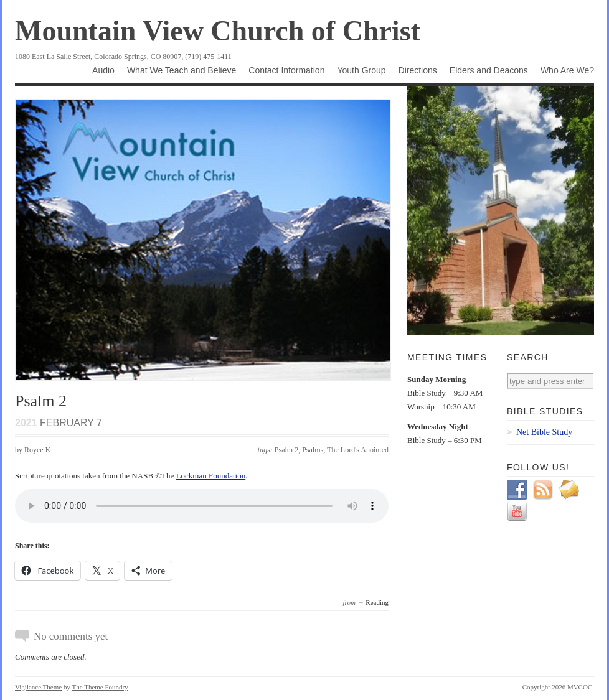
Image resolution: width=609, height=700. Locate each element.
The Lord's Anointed (358, 450)
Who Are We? (567, 70)
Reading (377, 602)
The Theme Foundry (100, 687)
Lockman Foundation (211, 476)
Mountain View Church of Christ (218, 31)
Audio (103, 70)
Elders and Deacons (489, 70)
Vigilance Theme (38, 687)
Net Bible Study (544, 432)
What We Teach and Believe (182, 70)
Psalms (313, 450)
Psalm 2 (286, 450)
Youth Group (361, 70)
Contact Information (286, 70)
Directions (418, 70)
